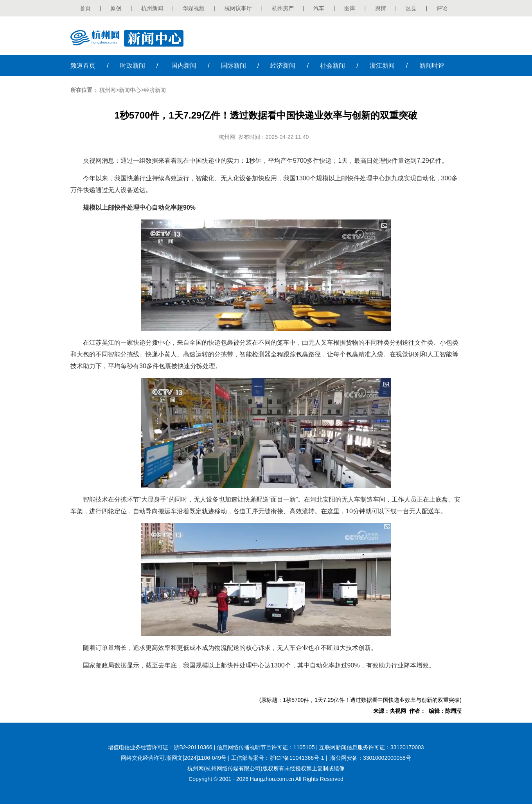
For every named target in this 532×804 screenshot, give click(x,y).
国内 (184, 66)
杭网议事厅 (238, 8)
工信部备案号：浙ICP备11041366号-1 (278, 758)
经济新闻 (155, 90)
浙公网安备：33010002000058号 (371, 758)
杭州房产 (283, 8)
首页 (85, 8)
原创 (116, 8)
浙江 (382, 66)
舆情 (381, 8)
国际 (234, 66)
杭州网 (108, 90)
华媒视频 (194, 8)
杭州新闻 (152, 8)
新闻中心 (130, 90)
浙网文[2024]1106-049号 (196, 758)
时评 (432, 66)
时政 (133, 66)
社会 (332, 66)
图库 (350, 8)
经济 (283, 66)
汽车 (319, 8)
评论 (442, 8)
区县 (411, 8)
